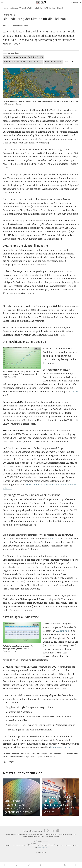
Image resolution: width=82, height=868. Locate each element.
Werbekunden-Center (51, 834)
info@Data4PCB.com (61, 747)
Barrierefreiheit (28, 836)
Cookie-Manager (11, 834)
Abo (43, 836)
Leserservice (21, 834)
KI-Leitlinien (49, 836)
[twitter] (17, 865)
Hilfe (32, 834)
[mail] (53, 865)
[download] (65, 865)
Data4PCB (69, 62)
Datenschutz (71, 834)
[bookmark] (30, 26)
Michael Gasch (22, 26)
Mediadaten (63, 834)
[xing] (29, 865)
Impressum (37, 836)
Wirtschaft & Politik (26, 8)
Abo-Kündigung (39, 834)
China (75, 392)
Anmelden (76, 2)
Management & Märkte (10, 8)
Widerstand (53, 539)
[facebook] (5, 865)
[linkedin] (41, 865)
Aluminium (63, 631)
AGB (28, 834)
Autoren (56, 836)
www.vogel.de (43, 848)
